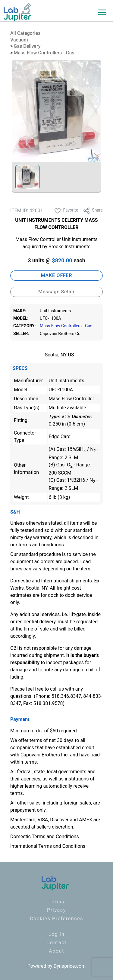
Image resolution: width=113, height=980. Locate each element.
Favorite (66, 211)
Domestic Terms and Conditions (45, 837)
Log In (56, 934)
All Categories (25, 33)
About (56, 951)
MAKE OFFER (57, 275)
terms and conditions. (42, 545)
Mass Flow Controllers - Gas (44, 53)
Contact (56, 943)
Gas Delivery (27, 46)
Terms (56, 902)
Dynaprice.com (70, 966)
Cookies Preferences (56, 919)
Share (93, 211)
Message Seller (56, 292)
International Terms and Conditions (48, 846)
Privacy (56, 910)
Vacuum (19, 40)
